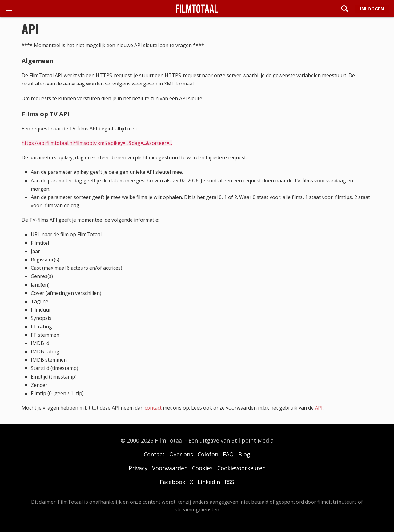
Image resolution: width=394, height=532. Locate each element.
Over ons (181, 454)
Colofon (208, 454)
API (319, 408)
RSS (229, 482)
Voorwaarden (170, 468)
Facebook (173, 482)
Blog (244, 454)
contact (153, 408)
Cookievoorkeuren (241, 468)
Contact (154, 454)
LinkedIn (209, 482)
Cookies (202, 468)
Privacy (138, 468)
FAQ (228, 454)
